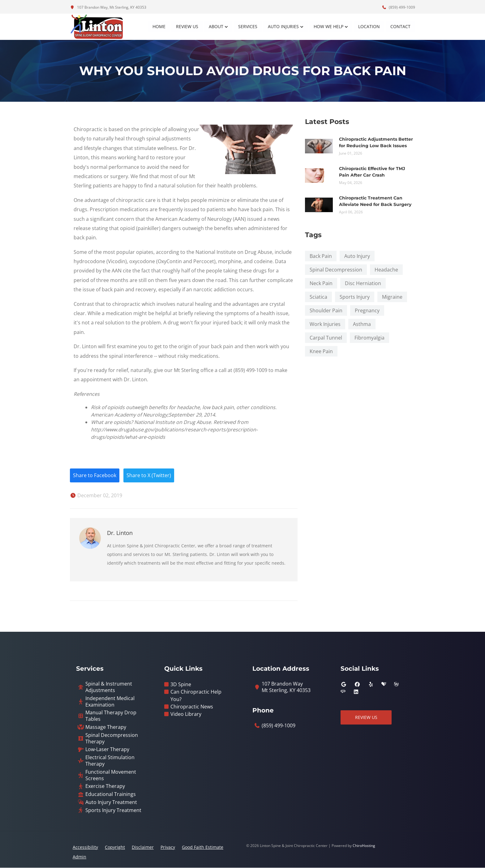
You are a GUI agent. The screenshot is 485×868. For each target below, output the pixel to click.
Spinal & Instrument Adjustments (109, 687)
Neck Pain (321, 283)
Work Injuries (325, 324)
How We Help (328, 26)
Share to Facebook (95, 476)
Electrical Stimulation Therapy (110, 761)
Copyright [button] (115, 847)
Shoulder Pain (326, 310)
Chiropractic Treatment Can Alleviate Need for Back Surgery (375, 201)
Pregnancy (367, 310)
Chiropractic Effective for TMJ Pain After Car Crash (372, 172)
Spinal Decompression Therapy (112, 739)
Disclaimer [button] (143, 847)
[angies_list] (343, 692)
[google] (344, 685)
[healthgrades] (384, 685)
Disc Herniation (363, 283)
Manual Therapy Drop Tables (111, 716)
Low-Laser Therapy (107, 750)
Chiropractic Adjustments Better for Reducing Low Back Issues (376, 142)
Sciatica (318, 297)
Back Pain (321, 256)
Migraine (392, 297)
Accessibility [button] (85, 847)
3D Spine (181, 685)
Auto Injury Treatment (111, 803)
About (216, 26)
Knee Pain (321, 351)
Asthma (362, 324)
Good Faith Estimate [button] (203, 847)
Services (248, 26)
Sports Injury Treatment (113, 811)
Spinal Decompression (336, 270)
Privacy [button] (168, 847)
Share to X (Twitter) (149, 476)
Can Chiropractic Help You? (196, 696)
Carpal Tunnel (326, 338)
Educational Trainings (111, 795)
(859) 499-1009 (398, 7)
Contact (400, 26)
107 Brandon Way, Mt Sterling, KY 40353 (108, 7)
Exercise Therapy (105, 787)
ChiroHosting (364, 846)
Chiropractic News (192, 707)
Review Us (187, 26)
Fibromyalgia (369, 338)
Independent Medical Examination (110, 702)
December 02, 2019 (96, 496)
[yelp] (371, 685)
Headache (386, 270)
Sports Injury (355, 297)
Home (159, 26)
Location (369, 26)
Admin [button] (79, 857)
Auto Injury (357, 256)
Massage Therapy (106, 727)
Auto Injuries (283, 26)
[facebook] (357, 685)
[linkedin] (356, 692)
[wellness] (396, 685)
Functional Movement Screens (111, 776)
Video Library (186, 714)
